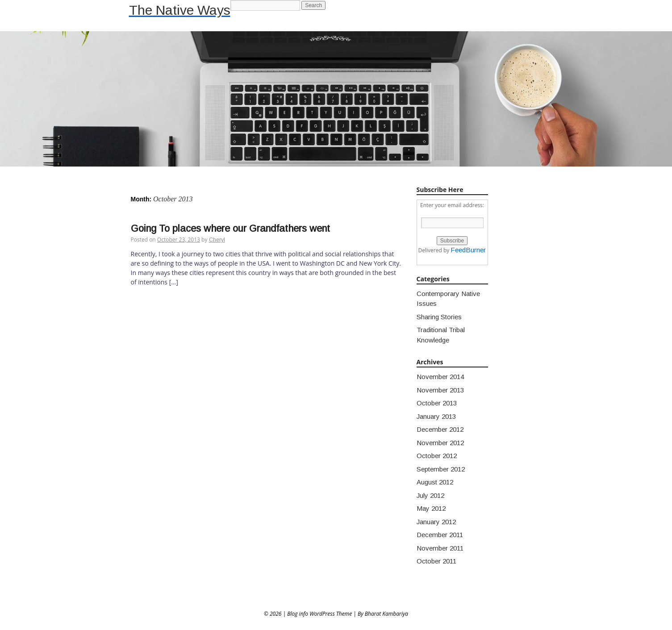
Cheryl (217, 240)
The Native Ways (180, 10)
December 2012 (440, 429)
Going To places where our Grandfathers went (230, 228)
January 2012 (436, 522)
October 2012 (437, 456)
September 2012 (441, 469)
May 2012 (431, 508)
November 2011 (440, 548)
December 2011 (440, 535)
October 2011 (436, 561)
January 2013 (436, 416)
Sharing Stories (439, 317)
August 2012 (435, 482)
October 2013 (437, 403)
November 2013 (440, 390)
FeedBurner (468, 250)
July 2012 (430, 495)
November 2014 (440, 377)
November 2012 (440, 443)
